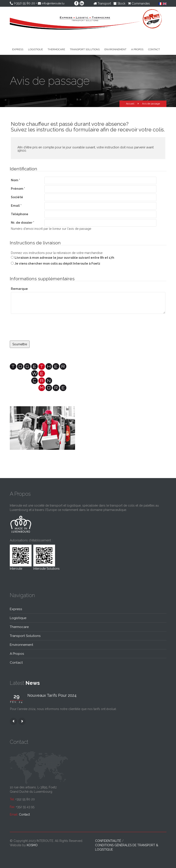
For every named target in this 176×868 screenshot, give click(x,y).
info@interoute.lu (54, 3)
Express (18, 49)
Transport (102, 3)
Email (16, 206)
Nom (15, 180)
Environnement (115, 49)
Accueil (130, 104)
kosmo (32, 845)
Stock (119, 3)
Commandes (139, 3)
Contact (154, 49)
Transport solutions (85, 49)
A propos (137, 49)
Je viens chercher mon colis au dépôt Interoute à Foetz (57, 264)
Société (17, 197)
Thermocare (56, 49)
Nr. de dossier (23, 223)
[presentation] (43, 332)
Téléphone (20, 214)
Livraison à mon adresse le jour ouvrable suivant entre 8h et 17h (64, 258)
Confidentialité (108, 841)
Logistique (35, 49)
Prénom (18, 189)
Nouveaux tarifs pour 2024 (52, 695)
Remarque (19, 289)
